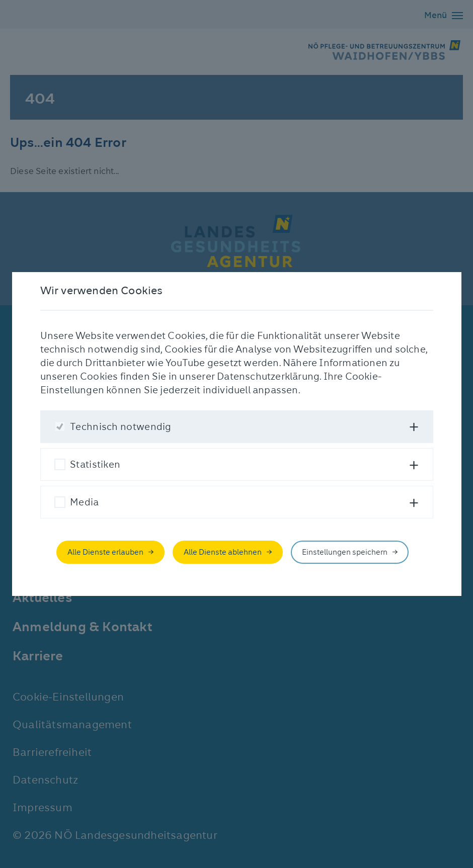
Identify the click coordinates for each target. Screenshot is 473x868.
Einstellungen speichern (345, 552)
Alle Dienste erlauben (105, 552)
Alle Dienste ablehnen (223, 552)
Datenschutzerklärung (268, 376)
